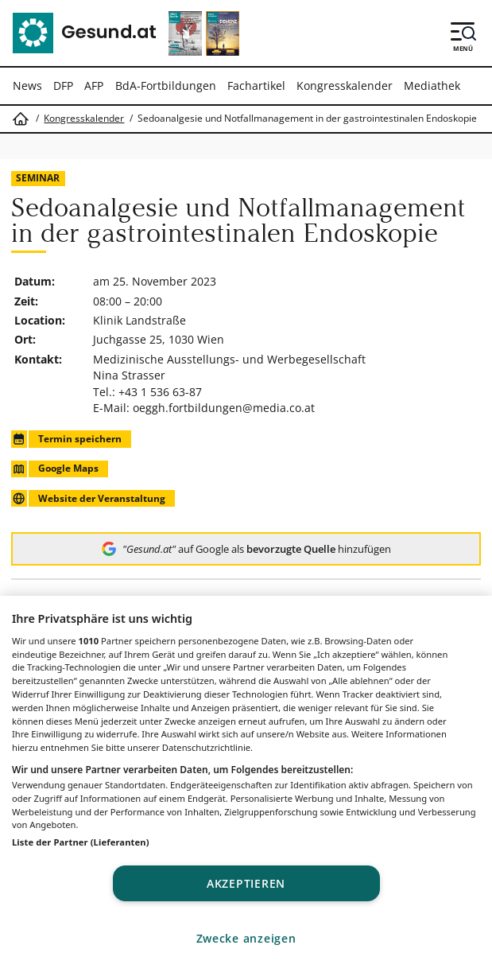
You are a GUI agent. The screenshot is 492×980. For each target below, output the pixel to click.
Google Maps (54, 469)
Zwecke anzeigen (246, 938)
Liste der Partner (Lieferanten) (81, 842)
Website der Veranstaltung (88, 498)
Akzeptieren (246, 883)
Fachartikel (256, 86)
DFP (63, 86)
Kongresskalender (345, 86)
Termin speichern (66, 439)
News (27, 86)
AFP (94, 86)
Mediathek (432, 86)
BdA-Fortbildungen (166, 86)
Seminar (38, 178)
